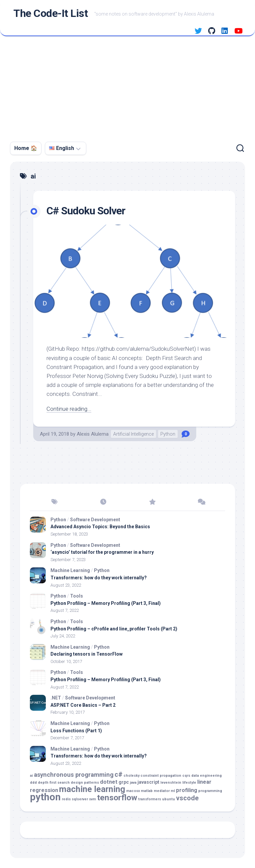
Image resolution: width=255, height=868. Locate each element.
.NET (56, 698)
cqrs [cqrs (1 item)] (186, 776)
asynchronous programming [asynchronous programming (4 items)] (74, 775)
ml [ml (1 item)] (173, 791)
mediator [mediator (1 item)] (162, 791)
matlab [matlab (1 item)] (147, 791)
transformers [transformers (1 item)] (150, 799)
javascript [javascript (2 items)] (148, 782)
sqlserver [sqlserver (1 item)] (80, 799)
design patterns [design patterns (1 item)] (85, 783)
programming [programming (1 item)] (210, 791)
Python (168, 434)
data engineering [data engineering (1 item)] (207, 776)
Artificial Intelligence (133, 434)
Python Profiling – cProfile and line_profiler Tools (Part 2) (114, 629)
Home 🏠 (26, 148)
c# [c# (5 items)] (119, 775)
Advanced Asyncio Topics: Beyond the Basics (100, 527)
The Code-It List (50, 14)
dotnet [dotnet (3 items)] (109, 782)
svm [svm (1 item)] (92, 799)
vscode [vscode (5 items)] (187, 798)
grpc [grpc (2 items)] (124, 782)
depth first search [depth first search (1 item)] (54, 783)
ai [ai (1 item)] (31, 776)
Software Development (95, 520)
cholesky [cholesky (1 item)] (131, 776)
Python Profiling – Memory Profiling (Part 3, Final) (106, 603)
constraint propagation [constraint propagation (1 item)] (161, 776)
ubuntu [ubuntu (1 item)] (169, 799)
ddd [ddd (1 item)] (33, 783)
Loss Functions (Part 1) (76, 731)
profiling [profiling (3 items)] (187, 790)
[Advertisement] (127, 86)
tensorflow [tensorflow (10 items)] (117, 797)
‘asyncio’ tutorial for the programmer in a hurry (102, 552)
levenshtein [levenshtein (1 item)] (171, 783)
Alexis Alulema (93, 434)
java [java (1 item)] (133, 783)
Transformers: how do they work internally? (99, 578)
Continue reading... (69, 409)
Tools (77, 596)
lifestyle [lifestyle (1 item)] (189, 783)
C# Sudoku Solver (86, 211)
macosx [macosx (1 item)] (133, 791)
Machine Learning (70, 570)
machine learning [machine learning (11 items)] (92, 789)
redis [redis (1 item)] (66, 799)
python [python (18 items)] (45, 797)
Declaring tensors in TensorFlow (86, 654)
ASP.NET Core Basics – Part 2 (83, 705)
